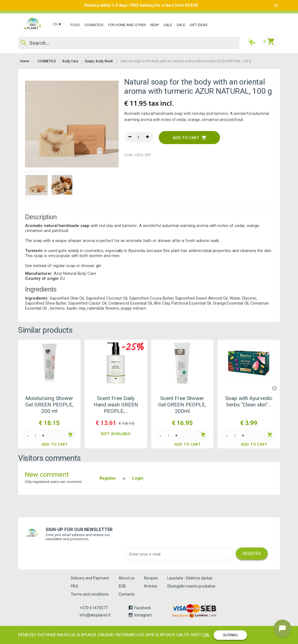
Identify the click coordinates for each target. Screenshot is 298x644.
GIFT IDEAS (199, 25)
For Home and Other (127, 25)
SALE (168, 25)
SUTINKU (230, 635)
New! (155, 25)
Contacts (127, 594)
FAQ (74, 586)
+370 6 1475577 (94, 608)
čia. (207, 635)
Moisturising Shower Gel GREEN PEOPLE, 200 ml (49, 405)
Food (75, 25)
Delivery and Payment (90, 578)
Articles (151, 586)
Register (108, 478)
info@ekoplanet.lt (95, 615)
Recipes (151, 578)
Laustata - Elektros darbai (190, 578)
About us (127, 578)
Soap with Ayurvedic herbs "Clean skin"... (249, 401)
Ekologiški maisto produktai (191, 586)
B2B (122, 586)
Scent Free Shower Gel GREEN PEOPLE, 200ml (182, 405)
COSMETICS (94, 25)
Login (138, 478)
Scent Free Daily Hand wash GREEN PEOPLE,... (116, 405)
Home (25, 61)
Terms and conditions (90, 594)
